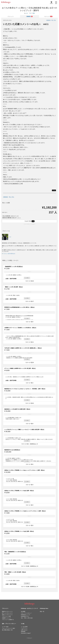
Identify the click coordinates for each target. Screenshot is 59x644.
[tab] (29, 16)
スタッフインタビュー (26, 613)
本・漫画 (32, 13)
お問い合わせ (24, 630)
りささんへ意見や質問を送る (9, 254)
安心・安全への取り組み (27, 618)
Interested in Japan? (26, 633)
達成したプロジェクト (7, 615)
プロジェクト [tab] (11, 16)
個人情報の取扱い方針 (7, 630)
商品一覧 (42, 611)
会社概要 (23, 611)
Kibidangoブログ (25, 616)
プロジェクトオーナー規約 (8, 628)
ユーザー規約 (5, 627)
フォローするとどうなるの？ (29, 224)
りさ (27, 13)
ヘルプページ (24, 628)
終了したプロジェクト (7, 613)
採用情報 (23, 632)
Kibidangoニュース (26, 615)
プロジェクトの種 (6, 616)
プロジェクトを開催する (8, 620)
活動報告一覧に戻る (51, 20)
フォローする (29, 221)
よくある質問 (24, 627)
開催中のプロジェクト (7, 611)
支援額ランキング (6, 618)
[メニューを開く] (56, 2)
